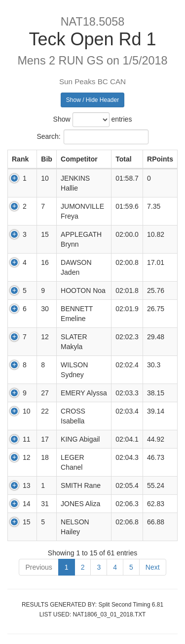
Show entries (93, 120)
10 (27, 411)
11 (27, 439)
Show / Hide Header (92, 100)
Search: (92, 137)
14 (27, 504)
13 (27, 485)
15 (27, 522)
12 (27, 457)
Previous (38, 567)
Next (153, 567)
